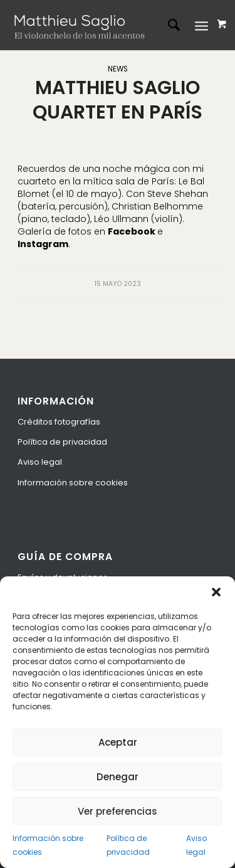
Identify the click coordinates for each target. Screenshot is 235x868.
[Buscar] (168, 25)
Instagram (43, 244)
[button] (216, 592)
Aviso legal (196, 845)
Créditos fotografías (59, 422)
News (118, 69)
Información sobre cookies (48, 845)
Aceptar (118, 742)
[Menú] (201, 25)
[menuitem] (168, 25)
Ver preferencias (118, 811)
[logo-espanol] (83, 25)
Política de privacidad (128, 845)
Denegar (118, 777)
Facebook (133, 231)
